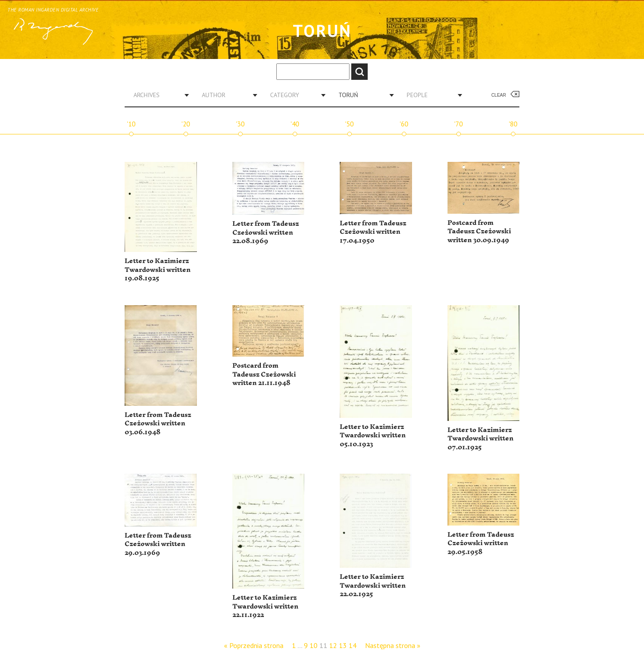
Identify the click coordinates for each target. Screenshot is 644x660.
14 (353, 645)
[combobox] (158, 95)
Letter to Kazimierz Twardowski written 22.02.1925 (373, 585)
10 (314, 645)
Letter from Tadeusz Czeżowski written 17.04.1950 (373, 232)
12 (333, 645)
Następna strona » (393, 645)
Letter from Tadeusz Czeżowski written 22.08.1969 (266, 232)
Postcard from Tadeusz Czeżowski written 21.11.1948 (264, 374)
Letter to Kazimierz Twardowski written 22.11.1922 (265, 606)
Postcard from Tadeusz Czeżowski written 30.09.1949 (479, 232)
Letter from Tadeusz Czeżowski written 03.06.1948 (158, 424)
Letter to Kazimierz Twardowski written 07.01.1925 (481, 439)
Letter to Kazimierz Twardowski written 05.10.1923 (373, 436)
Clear (499, 95)
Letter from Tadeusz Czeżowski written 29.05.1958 (481, 543)
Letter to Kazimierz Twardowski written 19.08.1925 (158, 270)
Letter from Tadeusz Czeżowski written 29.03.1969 (158, 544)
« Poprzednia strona (254, 645)
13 (343, 645)
